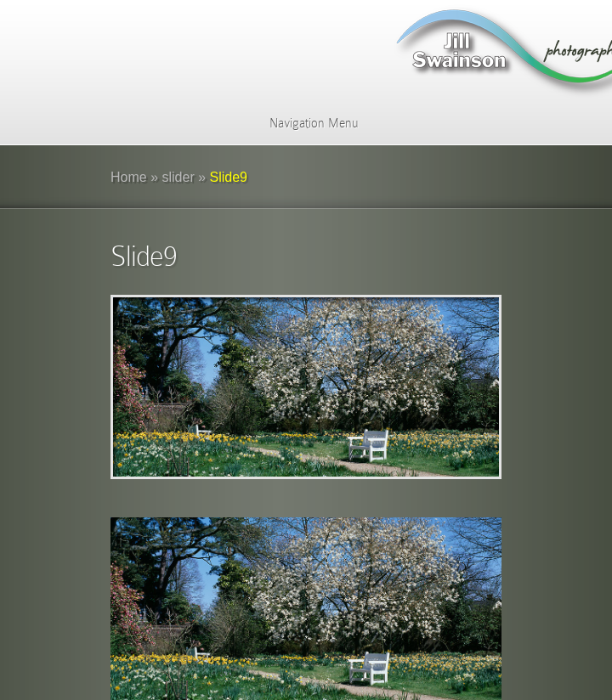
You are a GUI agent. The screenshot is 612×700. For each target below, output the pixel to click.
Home (129, 177)
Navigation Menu (303, 123)
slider (178, 177)
